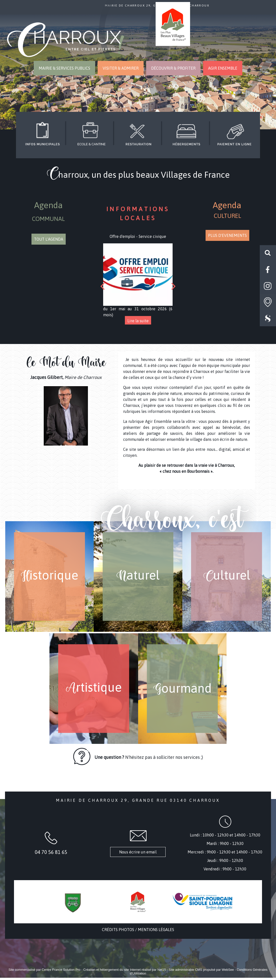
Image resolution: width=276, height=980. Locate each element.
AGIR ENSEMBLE (223, 68)
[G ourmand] (182, 689)
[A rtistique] (94, 689)
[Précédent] (102, 286)
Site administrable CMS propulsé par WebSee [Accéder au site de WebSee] (201, 970)
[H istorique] (50, 576)
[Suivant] (174, 286)
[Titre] (42, 134)
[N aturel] (138, 576)
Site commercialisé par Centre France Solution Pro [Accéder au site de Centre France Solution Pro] (44, 970)
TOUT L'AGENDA (49, 239)
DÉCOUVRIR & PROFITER (173, 68)
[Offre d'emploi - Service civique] (138, 275)
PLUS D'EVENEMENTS (227, 235)
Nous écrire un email (138, 852)
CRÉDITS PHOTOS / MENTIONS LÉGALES (138, 930)
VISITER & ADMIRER (121, 68)
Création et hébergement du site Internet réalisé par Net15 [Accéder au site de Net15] (125, 970)
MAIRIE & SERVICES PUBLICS (64, 68)
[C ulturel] (227, 576)
